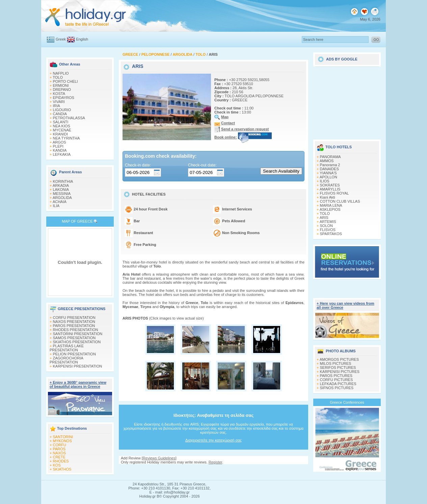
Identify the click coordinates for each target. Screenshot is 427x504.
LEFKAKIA (62, 154)
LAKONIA (61, 190)
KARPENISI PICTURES (340, 372)
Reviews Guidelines (159, 458)
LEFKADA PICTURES (338, 384)
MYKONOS (62, 441)
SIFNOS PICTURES (337, 388)
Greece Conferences (347, 402)
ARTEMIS (328, 222)
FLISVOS (328, 230)
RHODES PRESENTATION (76, 330)
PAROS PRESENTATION (74, 326)
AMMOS (327, 161)
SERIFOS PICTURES (338, 368)
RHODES (61, 461)
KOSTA (59, 94)
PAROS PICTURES (336, 376)
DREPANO (62, 90)
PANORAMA (330, 157)
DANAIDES (329, 169)
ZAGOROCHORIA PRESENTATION (66, 360)
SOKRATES (330, 185)
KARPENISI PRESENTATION (78, 366)
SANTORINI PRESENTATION (78, 334)
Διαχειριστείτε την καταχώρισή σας (213, 440)
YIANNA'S (328, 173)
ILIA (56, 206)
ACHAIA (60, 202)
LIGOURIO (62, 110)
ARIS (324, 218)
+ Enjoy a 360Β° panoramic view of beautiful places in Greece (78, 384)
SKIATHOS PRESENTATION (77, 342)
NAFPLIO (61, 73)
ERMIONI (61, 85)
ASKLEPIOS (330, 209)
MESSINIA (62, 194)
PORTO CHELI (65, 81)
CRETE (59, 457)
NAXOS (60, 453)
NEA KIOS (62, 126)
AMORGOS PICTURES (339, 359)
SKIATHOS (62, 469)
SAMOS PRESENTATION (74, 338)
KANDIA (60, 150)
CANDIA (60, 114)
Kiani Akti (328, 197)
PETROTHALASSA (69, 118)
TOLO (58, 77)
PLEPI (58, 146)
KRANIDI (61, 134)
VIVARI (59, 102)
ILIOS (325, 181)
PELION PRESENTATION (74, 354)
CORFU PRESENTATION (74, 318)
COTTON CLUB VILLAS (340, 201)
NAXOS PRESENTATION (74, 322)
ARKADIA (61, 185)
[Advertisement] (347, 101)
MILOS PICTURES (336, 363)
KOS (57, 465)
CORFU (60, 445)
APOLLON (328, 177)
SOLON (327, 226)
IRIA (57, 106)
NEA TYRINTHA (66, 138)
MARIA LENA (331, 205)
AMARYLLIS (330, 189)
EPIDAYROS (64, 98)
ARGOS (59, 142)
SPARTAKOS (331, 234)
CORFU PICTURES (337, 380)
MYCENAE (62, 130)
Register (215, 462)
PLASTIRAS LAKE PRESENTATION (67, 348)
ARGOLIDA (62, 198)
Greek (61, 39)
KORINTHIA (63, 181)
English (82, 39)
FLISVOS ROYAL (335, 193)
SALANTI (61, 122)
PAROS (59, 449)
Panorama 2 (330, 165)
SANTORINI (63, 437)
